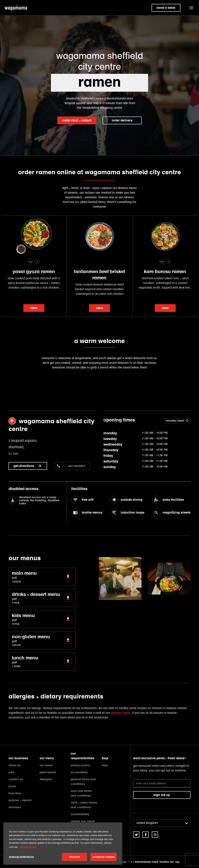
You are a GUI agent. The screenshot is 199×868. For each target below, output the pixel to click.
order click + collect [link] (77, 120)
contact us (16, 779)
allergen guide (121, 713)
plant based (48, 772)
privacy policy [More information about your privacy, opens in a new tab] (28, 847)
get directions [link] (28, 466)
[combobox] (162, 823)
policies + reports (20, 800)
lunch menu (42, 661)
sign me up (162, 795)
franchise (15, 793)
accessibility (79, 772)
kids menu (42, 619)
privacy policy (80, 765)
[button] (191, 8)
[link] (136, 835)
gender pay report (83, 821)
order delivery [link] (122, 120)
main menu (42, 577)
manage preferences (21, 857)
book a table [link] (166, 8)
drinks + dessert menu (42, 598)
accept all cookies (103, 857)
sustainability (80, 814)
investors (15, 807)
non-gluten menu (42, 640)
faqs (105, 765)
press (12, 786)
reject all (74, 857)
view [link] (34, 308)
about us (15, 765)
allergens (46, 779)
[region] (63, 844)
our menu (46, 765)
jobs (11, 772)
